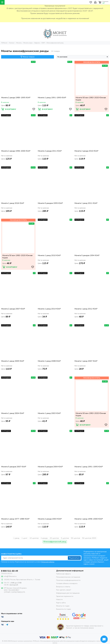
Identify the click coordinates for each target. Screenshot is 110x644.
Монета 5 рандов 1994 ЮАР (87, 256)
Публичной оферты (48, 562)
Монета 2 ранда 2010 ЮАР (86, 151)
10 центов (34, 538)
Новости (59, 599)
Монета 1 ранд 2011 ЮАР (86, 203)
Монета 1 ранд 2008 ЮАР (49, 361)
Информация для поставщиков (68, 593)
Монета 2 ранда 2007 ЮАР (13, 309)
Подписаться (74, 558)
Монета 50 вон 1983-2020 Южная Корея (91, 99)
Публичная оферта (63, 574)
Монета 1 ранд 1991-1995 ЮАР (52, 98)
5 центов (65, 538)
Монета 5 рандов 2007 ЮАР (14, 467)
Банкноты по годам (64, 609)
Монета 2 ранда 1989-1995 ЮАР (16, 98)
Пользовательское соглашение (68, 577)
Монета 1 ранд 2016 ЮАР (13, 203)
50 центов (75, 538)
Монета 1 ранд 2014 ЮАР (49, 309)
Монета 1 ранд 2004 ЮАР (13, 413)
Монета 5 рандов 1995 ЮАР (50, 203)
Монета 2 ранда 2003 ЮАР (50, 519)
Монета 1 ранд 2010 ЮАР (49, 256)
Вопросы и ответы (63, 587)
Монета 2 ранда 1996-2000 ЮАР (16, 151)
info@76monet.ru (10, 576)
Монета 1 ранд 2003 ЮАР (49, 413)
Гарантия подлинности (65, 596)
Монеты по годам (63, 606)
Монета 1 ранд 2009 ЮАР (13, 361)
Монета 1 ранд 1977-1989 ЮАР (15, 519)
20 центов (54, 538)
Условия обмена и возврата (67, 583)
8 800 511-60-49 (10, 571)
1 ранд (16, 538)
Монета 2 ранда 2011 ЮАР (50, 151)
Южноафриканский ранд (55, 542)
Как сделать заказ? (64, 590)
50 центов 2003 (89, 538)
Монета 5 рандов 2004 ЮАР (50, 467)
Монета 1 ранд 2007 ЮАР (86, 361)
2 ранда (44, 538)
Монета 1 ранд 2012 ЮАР (86, 309)
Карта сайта (61, 603)
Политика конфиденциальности (68, 580)
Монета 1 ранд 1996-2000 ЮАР (89, 519)
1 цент (24, 538)
